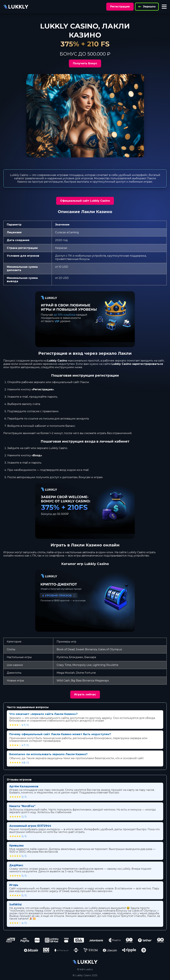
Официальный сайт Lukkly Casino (85, 201)
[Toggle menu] (164, 7)
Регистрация (120, 7)
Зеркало (147, 7)
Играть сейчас (85, 694)
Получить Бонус (85, 63)
